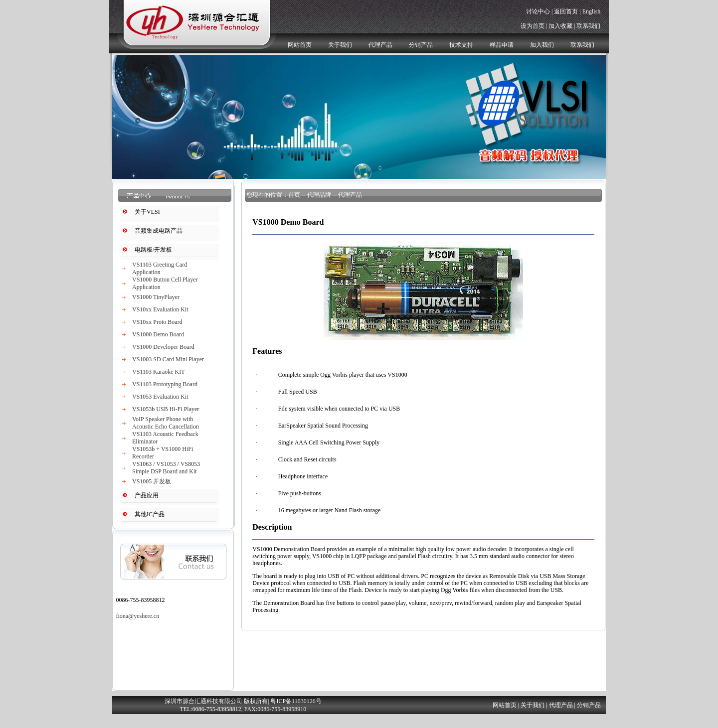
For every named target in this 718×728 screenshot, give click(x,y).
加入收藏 (560, 26)
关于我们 (340, 45)
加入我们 (542, 45)
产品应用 (147, 495)
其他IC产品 (150, 514)
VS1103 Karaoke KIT (159, 372)
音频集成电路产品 (159, 231)
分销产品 (421, 45)
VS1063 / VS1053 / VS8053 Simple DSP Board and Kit (166, 468)
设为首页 (533, 26)
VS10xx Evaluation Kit (160, 309)
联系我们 (588, 26)
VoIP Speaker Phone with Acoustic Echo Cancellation (166, 423)
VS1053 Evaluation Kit (160, 397)
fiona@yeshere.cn (137, 616)
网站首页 (300, 45)
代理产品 (380, 45)
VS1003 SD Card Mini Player (168, 359)
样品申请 (502, 45)
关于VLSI (147, 212)
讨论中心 (538, 11)
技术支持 (461, 45)
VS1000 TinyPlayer (156, 297)
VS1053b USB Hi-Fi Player (166, 409)
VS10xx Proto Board (157, 322)
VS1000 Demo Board (158, 334)
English (592, 11)
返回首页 (566, 11)
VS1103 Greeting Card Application (160, 268)
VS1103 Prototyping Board (165, 384)
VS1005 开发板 (152, 481)
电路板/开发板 (153, 250)
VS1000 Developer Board (163, 347)
